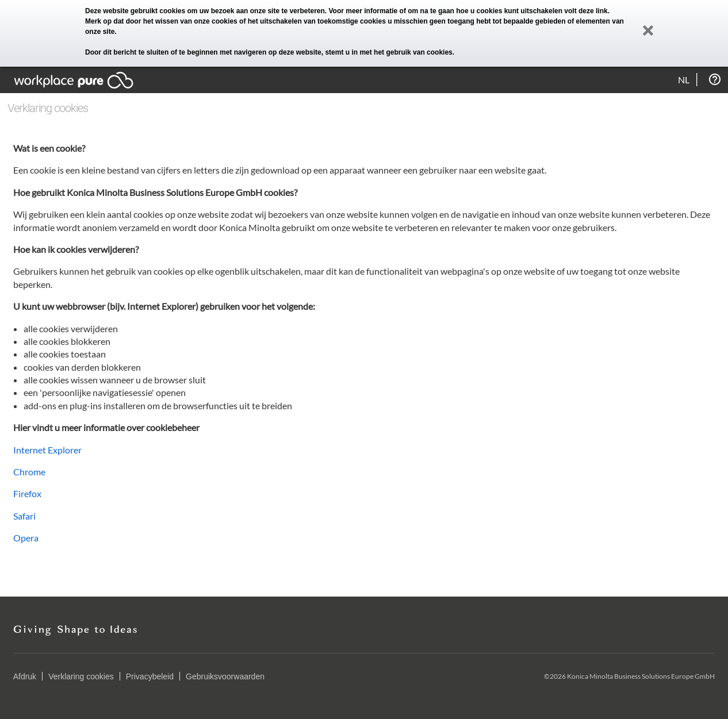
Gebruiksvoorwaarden (225, 676)
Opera (26, 538)
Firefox (27, 493)
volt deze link (586, 11)
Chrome (29, 472)
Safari (24, 516)
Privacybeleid (150, 676)
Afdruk (25, 676)
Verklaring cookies (81, 676)
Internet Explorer (47, 450)
